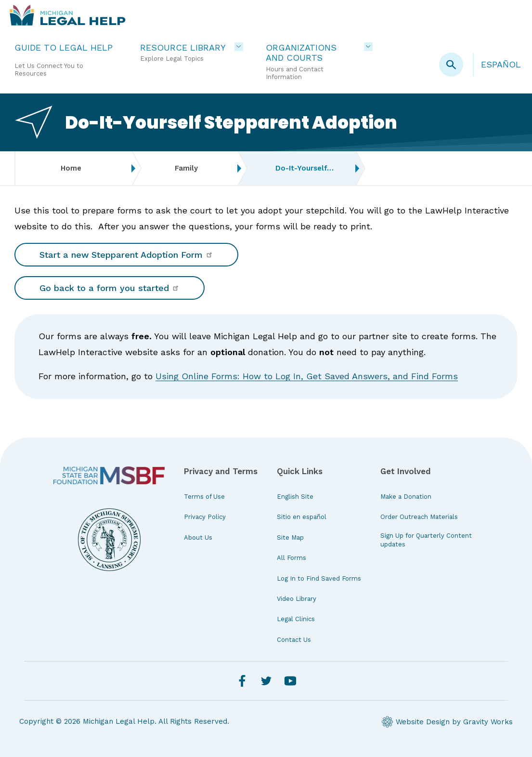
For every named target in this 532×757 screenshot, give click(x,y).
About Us (198, 538)
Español (501, 64)
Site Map (290, 538)
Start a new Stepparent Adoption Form (126, 255)
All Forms (292, 558)
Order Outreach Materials (419, 517)
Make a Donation (406, 497)
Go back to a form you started (110, 288)
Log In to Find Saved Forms (319, 578)
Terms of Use (204, 497)
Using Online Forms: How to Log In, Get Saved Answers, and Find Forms (307, 376)
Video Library (297, 599)
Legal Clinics (296, 619)
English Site (295, 497)
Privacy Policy (205, 517)
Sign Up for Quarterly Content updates (426, 540)
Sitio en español (302, 517)
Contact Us (294, 640)
